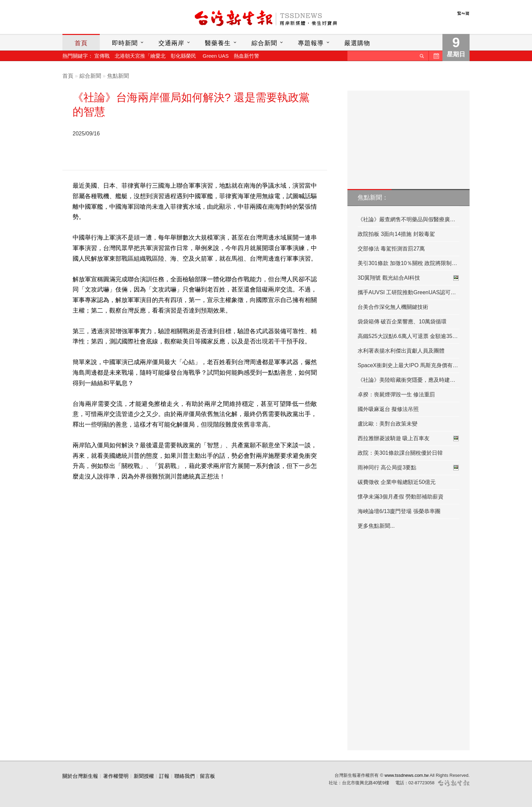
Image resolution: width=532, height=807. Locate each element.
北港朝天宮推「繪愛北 (140, 56)
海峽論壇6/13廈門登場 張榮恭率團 (399, 511)
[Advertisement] (213, 146)
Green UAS (216, 56)
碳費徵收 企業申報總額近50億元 (397, 482)
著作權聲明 (116, 776)
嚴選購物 (357, 43)
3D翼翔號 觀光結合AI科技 (408, 278)
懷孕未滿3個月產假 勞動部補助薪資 (401, 497)
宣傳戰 (102, 56)
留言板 (207, 776)
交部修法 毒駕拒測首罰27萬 (391, 249)
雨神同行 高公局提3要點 (408, 468)
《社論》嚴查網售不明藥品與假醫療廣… (406, 219)
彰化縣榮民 (183, 56)
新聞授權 (144, 776)
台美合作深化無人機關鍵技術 (393, 307)
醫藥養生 (218, 43)
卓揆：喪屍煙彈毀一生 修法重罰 (396, 395)
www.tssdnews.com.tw (406, 775)
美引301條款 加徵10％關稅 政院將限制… (407, 263)
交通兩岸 (171, 43)
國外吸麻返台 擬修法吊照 (388, 409)
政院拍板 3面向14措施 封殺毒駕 (396, 234)
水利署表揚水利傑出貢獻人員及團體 (401, 351)
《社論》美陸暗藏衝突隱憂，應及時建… (406, 380)
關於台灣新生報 (80, 776)
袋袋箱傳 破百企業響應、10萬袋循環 (402, 322)
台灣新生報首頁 (266, 19)
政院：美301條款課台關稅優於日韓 (400, 453)
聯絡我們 (185, 776)
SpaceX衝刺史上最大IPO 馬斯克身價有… (408, 365)
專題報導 (311, 43)
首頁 (81, 43)
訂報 (164, 776)
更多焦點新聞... (376, 526)
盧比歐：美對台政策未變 (387, 424)
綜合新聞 (264, 43)
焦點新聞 (118, 76)
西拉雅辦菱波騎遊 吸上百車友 (408, 438)
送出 (422, 56)
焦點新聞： (373, 198)
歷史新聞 (436, 56)
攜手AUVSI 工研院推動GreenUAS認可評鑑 (408, 292)
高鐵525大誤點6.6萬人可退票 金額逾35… (408, 336)
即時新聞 (125, 43)
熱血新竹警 (246, 56)
